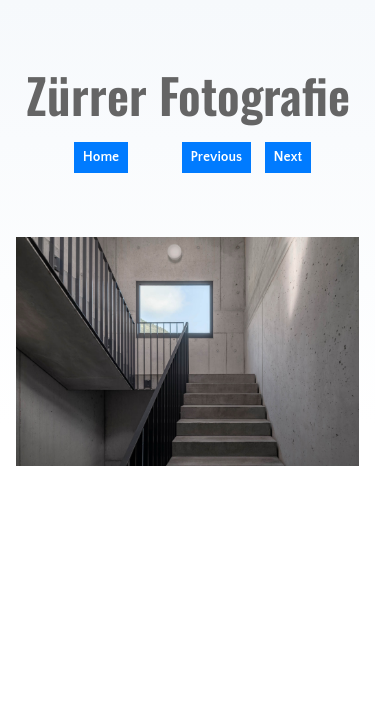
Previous (217, 157)
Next (288, 157)
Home (101, 157)
